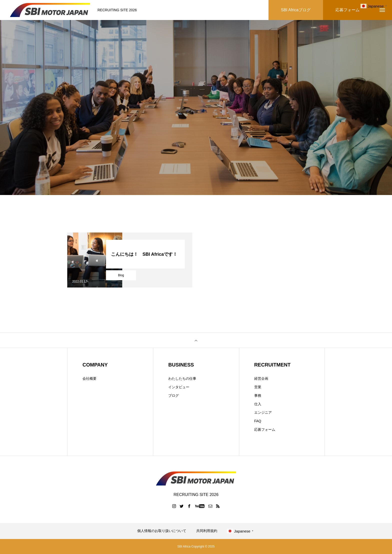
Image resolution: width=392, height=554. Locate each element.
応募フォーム (265, 429)
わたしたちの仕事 (182, 378)
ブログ (173, 395)
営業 (258, 387)
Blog (121, 275)
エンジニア (263, 412)
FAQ (258, 421)
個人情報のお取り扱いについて (162, 531)
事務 (258, 395)
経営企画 (261, 378)
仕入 (258, 404)
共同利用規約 (207, 531)
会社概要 (89, 378)
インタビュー (179, 387)
